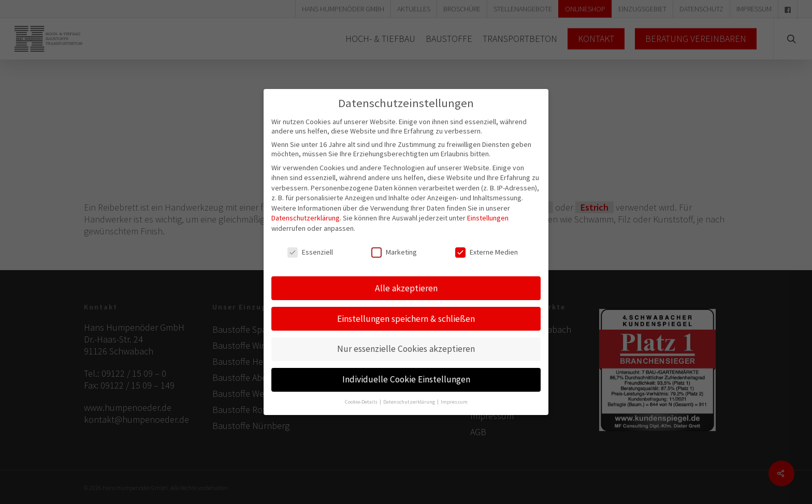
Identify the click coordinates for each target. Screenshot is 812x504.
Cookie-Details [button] (362, 391)
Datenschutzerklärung (306, 207)
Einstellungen (488, 207)
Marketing (394, 241)
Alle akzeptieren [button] (406, 277)
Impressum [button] (454, 391)
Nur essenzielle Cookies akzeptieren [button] (406, 338)
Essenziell (310, 241)
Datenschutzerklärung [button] (410, 391)
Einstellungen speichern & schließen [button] (406, 307)
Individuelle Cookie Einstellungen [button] (406, 368)
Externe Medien (487, 241)
